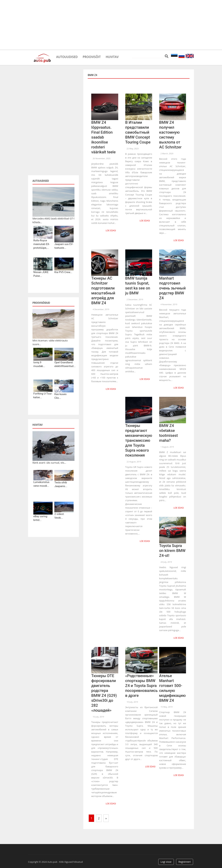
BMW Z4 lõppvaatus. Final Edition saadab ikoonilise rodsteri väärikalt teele (103, 137)
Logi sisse (166, 860)
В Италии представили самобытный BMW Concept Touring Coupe (138, 132)
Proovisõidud (41, 303)
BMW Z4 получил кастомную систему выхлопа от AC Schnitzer (170, 135)
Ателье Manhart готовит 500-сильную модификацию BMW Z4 (172, 686)
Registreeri (185, 860)
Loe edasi (111, 230)
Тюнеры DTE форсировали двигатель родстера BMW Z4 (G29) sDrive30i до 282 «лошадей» (104, 691)
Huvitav (121, 56)
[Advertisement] (111, 25)
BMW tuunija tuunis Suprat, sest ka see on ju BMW (138, 285)
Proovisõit (97, 56)
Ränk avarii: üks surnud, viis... (49, 463)
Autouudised (69, 56)
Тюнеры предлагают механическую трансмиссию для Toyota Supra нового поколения (139, 440)
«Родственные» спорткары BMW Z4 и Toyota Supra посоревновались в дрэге (142, 684)
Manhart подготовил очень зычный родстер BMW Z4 (172, 288)
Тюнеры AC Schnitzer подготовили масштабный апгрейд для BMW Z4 (103, 290)
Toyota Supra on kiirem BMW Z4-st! (172, 549)
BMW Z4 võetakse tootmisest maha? (169, 432)
